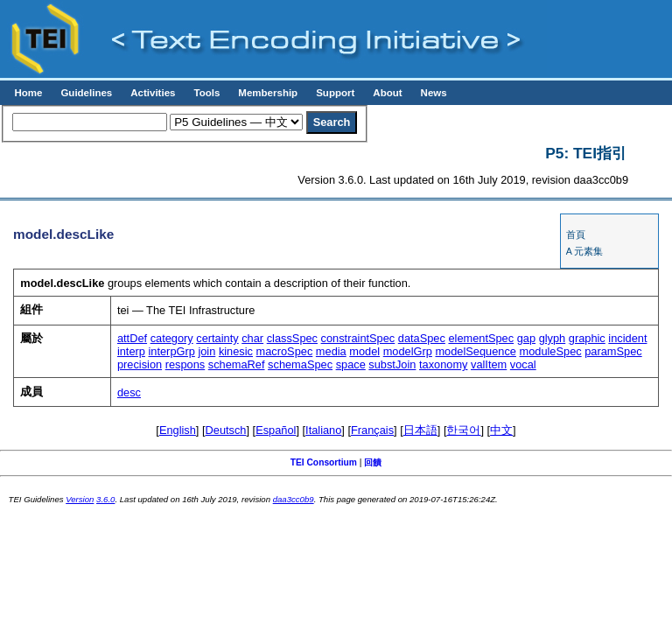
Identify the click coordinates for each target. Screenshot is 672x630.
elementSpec (481, 338)
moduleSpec (551, 351)
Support (335, 93)
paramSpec (613, 351)
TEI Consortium (324, 462)
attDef (132, 338)
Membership (268, 93)
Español (276, 430)
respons (185, 364)
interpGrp (171, 351)
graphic (587, 338)
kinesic (236, 351)
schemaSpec (300, 364)
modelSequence (476, 351)
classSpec (292, 338)
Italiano (323, 430)
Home (28, 93)
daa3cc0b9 (294, 499)
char (252, 338)
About (387, 93)
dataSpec (422, 338)
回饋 (373, 462)
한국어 (463, 430)
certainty (217, 338)
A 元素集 (584, 251)
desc (129, 392)
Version (80, 499)
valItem (489, 364)
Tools (206, 93)
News (434, 93)
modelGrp (408, 351)
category (172, 338)
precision (140, 364)
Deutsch (226, 430)
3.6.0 (105, 499)
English (178, 430)
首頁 (576, 234)
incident (627, 338)
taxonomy (443, 364)
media (331, 351)
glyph (553, 338)
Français (372, 430)
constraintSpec (358, 338)
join (206, 351)
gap (526, 338)
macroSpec (285, 351)
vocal (523, 364)
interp (131, 351)
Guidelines (86, 93)
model (364, 351)
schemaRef (237, 364)
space (351, 364)
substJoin (392, 364)
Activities (153, 93)
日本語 (420, 430)
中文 (501, 430)
